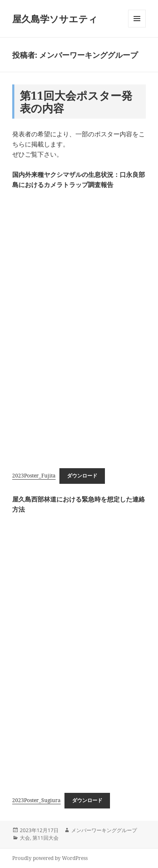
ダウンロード (82, 476)
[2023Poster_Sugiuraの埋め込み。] (79, 651)
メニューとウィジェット (137, 27)
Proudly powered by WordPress (50, 858)
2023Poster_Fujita (34, 476)
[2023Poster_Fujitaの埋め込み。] (79, 326)
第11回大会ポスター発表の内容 (76, 102)
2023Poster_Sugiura (36, 800)
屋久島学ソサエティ (55, 19)
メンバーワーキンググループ (104, 830)
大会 (25, 838)
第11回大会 (46, 838)
